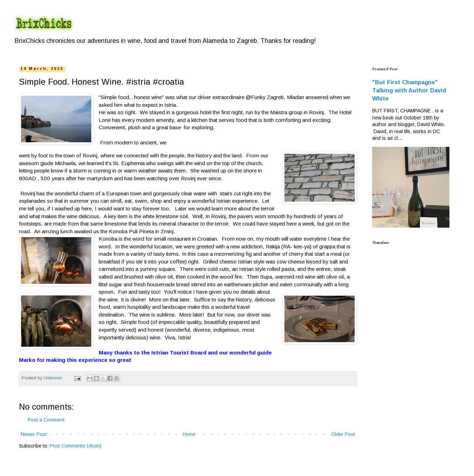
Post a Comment (46, 420)
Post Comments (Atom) (76, 446)
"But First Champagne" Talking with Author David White (409, 90)
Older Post (343, 434)
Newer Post (34, 434)
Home (189, 434)
